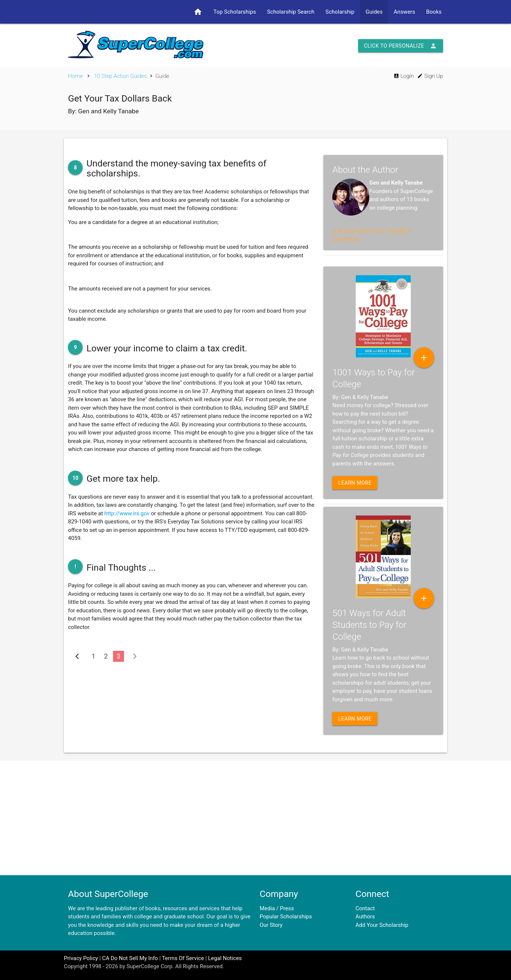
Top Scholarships (235, 12)
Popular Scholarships (286, 917)
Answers (404, 12)
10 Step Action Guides (120, 76)
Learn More (355, 483)
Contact (365, 908)
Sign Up (430, 76)
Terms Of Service (183, 958)
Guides (374, 12)
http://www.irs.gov (127, 513)
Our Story (271, 925)
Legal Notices (225, 958)
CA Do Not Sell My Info (130, 958)
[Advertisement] (255, 818)
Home (75, 76)
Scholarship (340, 12)
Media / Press (277, 908)
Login (404, 76)
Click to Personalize (401, 46)
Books (434, 12)
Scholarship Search (291, 12)
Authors (365, 917)
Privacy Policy (81, 958)
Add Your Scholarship (382, 925)
